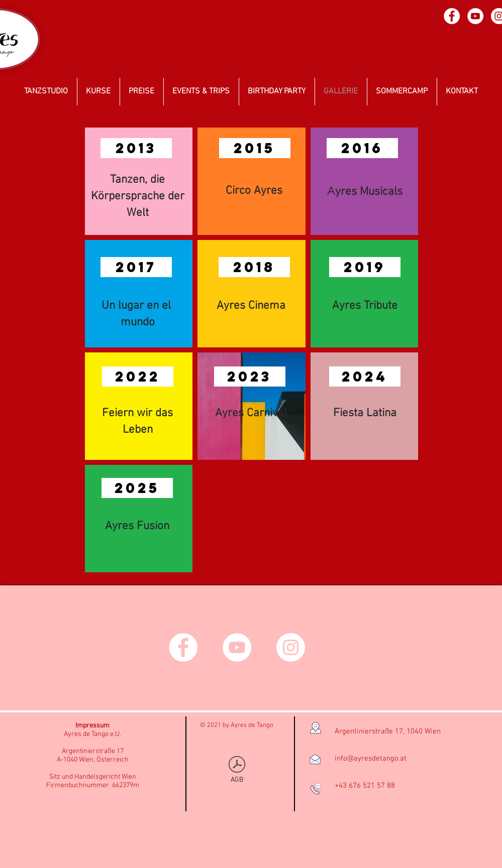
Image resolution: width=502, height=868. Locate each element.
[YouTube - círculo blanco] (475, 16)
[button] (136, 148)
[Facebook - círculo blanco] (452, 16)
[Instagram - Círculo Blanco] (291, 647)
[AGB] (237, 770)
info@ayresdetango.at (371, 759)
